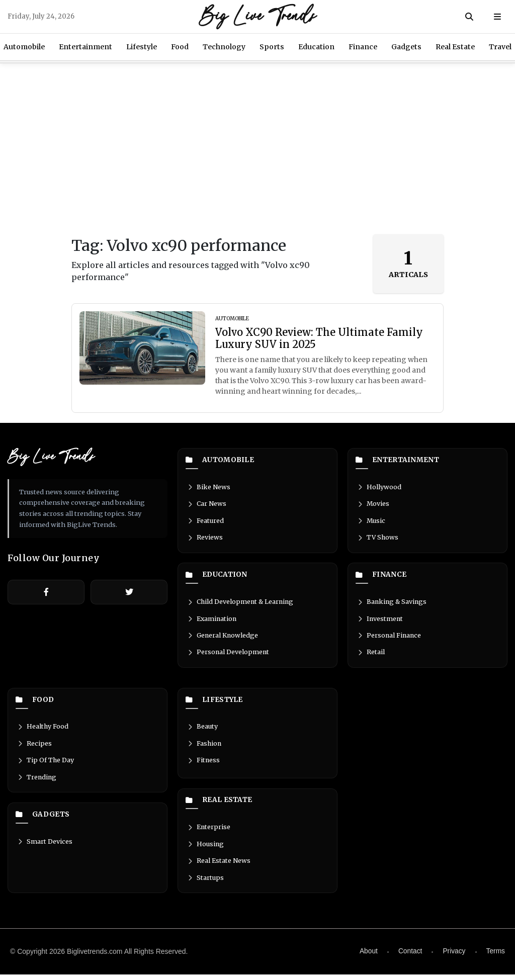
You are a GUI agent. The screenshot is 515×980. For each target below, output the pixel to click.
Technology (224, 47)
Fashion (204, 748)
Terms (495, 957)
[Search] (469, 17)
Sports (272, 47)
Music (371, 522)
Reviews (204, 539)
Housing (205, 849)
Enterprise (208, 831)
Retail (370, 656)
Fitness (203, 765)
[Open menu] (497, 17)
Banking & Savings (392, 604)
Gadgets (406, 47)
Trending (37, 782)
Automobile (220, 460)
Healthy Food (42, 731)
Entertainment (85, 47)
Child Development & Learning (241, 604)
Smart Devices (44, 848)
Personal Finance (389, 639)
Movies (373, 505)
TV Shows (378, 539)
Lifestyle (142, 47)
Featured (205, 522)
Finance (363, 47)
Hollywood (379, 487)
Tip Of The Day (45, 765)
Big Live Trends (257, 17)
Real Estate (455, 47)
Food (180, 47)
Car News (206, 505)
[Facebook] (46, 592)
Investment (380, 621)
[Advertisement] (257, 149)
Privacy (454, 957)
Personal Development (228, 656)
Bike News (208, 487)
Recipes (34, 748)
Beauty (202, 731)
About (367, 957)
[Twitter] (129, 592)
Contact (409, 957)
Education (316, 47)
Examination (212, 621)
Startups (205, 883)
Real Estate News (218, 866)
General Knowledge (223, 639)
